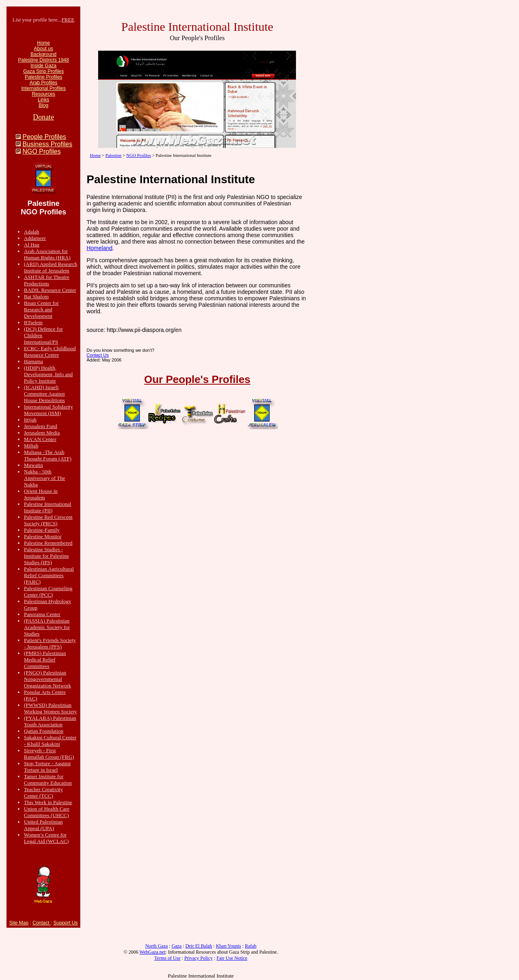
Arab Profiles (44, 83)
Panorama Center (42, 614)
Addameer (35, 238)
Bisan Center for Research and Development (41, 309)
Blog (43, 105)
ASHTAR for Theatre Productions (47, 280)
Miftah (31, 446)
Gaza (177, 946)
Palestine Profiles (44, 77)
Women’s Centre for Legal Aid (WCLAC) (46, 838)
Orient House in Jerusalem (41, 494)
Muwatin (33, 465)
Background (43, 54)
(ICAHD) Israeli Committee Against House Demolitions (44, 394)
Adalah (32, 232)
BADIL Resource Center (50, 290)
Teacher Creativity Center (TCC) (43, 793)
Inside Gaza (43, 66)
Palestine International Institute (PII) (48, 507)
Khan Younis (228, 946)
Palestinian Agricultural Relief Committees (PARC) (49, 575)
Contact (42, 923)
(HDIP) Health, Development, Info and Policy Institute (48, 374)
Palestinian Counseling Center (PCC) (48, 592)
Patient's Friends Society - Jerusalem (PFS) (50, 643)
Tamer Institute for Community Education (48, 780)
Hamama (33, 361)
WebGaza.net (152, 952)
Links (43, 100)
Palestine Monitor (43, 536)
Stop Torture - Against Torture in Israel (47, 767)
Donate (43, 117)
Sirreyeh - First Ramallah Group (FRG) (49, 754)
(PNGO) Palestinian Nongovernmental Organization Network (47, 679)
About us (44, 49)
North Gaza (157, 946)
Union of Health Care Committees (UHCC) (47, 812)
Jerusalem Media (42, 433)
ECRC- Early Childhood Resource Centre (50, 352)
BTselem (33, 322)
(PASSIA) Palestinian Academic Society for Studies (47, 627)
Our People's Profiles (197, 379)
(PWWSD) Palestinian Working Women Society (50, 708)
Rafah (251, 946)
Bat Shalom (36, 296)
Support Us (66, 923)
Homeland (99, 248)
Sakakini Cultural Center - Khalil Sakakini (50, 741)
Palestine (114, 155)
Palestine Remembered (48, 543)
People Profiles (44, 137)
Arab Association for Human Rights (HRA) (47, 254)
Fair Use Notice (232, 958)
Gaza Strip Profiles (43, 71)
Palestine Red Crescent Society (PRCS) (48, 520)
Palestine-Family (42, 530)
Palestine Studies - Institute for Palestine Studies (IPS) (46, 556)
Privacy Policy (198, 958)
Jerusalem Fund (41, 426)
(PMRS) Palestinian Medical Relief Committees (45, 660)
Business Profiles (47, 144)
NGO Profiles (41, 151)
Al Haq (32, 245)
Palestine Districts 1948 (44, 60)
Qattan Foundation (44, 731)
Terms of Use (167, 958)
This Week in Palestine (48, 802)
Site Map (19, 923)
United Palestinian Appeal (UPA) (43, 825)
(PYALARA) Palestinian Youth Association (50, 721)
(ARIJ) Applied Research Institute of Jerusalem (50, 267)
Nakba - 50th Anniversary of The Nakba (45, 478)
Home (43, 43)
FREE (68, 20)
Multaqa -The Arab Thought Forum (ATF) (48, 455)
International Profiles (44, 88)
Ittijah (30, 420)
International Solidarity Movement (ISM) (48, 410)
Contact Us (97, 355)
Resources (44, 94)
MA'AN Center (40, 439)
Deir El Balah (199, 946)
